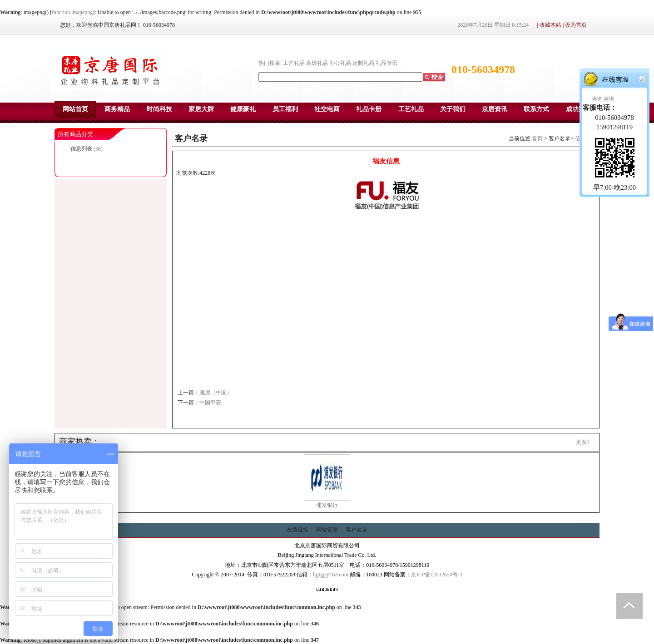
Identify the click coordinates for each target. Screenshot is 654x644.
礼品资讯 (386, 63)
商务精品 (117, 109)
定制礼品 (363, 63)
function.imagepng (72, 12)
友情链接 (297, 530)
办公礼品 (340, 63)
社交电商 (327, 109)
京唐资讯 (495, 109)
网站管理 (327, 530)
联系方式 (536, 109)
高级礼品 (317, 63)
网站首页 (75, 109)
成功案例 (579, 109)
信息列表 (81, 149)
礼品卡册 (369, 109)
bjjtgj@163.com (331, 575)
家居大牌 (201, 109)
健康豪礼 (243, 109)
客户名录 (357, 530)
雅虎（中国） (216, 393)
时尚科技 (159, 109)
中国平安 (210, 403)
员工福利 (285, 109)
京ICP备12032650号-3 (437, 575)
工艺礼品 (294, 63)
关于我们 (453, 109)
